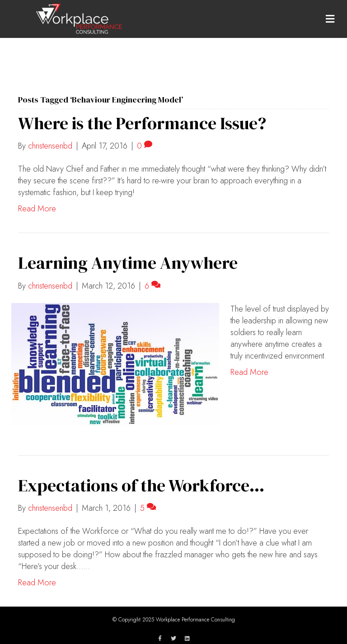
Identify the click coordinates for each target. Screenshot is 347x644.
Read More (37, 209)
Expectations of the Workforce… (141, 485)
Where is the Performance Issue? (142, 123)
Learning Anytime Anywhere (128, 263)
